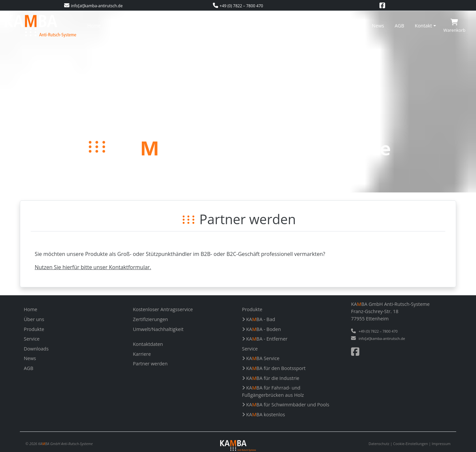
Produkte (34, 329)
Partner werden (150, 364)
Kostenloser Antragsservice (224, 26)
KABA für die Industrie (271, 378)
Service (32, 339)
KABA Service (261, 358)
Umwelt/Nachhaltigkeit (336, 26)
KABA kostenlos (263, 414)
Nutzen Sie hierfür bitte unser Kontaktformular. (93, 267)
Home (94, 26)
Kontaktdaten (148, 344)
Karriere (142, 354)
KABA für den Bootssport (274, 368)
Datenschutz (379, 444)
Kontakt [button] (423, 26)
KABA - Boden (261, 329)
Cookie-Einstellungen (410, 444)
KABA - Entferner (265, 339)
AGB (399, 26)
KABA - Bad (258, 319)
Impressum (441, 444)
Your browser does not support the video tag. (238, 102)
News (378, 26)
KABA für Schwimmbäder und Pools (286, 405)
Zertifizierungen (283, 26)
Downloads (36, 349)
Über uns (122, 26)
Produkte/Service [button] (161, 26)
